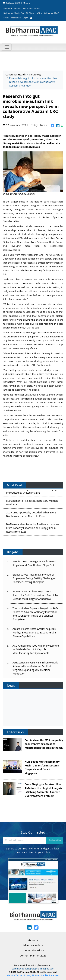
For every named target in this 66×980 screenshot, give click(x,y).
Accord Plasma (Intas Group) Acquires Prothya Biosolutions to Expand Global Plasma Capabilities (34, 632)
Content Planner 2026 (33, 955)
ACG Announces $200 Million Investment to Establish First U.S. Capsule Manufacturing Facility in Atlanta (36, 649)
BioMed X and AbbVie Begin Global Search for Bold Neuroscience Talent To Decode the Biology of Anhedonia (35, 595)
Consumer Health (15, 74)
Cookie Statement (50, 975)
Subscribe (55, 840)
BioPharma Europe (32, 9)
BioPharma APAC (51, 13)
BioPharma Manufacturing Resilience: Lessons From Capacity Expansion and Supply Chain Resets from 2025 (33, 528)
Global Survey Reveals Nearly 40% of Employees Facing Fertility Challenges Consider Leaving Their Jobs (34, 578)
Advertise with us (33, 945)
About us (33, 940)
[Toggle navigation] (7, 47)
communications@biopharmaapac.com (33, 969)
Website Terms (14, 975)
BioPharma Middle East (14, 13)
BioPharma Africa (34, 13)
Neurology (35, 74)
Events (7, 18)
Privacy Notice (32, 975)
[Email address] (25, 841)
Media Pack (16, 18)
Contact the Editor (33, 950)
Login (26, 18)
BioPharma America (12, 9)
